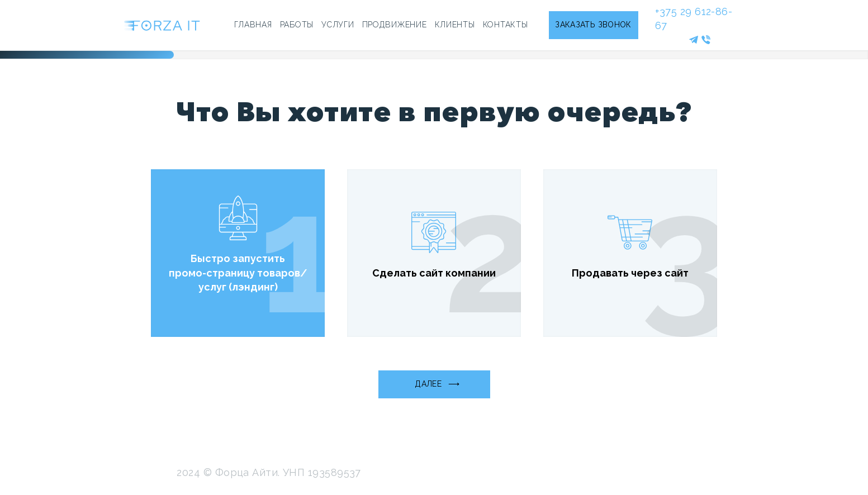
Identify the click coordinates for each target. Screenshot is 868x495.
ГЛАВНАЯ (253, 25)
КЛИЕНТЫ (455, 25)
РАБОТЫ (297, 25)
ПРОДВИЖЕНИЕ (395, 25)
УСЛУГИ (338, 25)
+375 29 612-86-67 (694, 18)
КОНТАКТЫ (506, 25)
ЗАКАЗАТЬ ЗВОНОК (593, 25)
